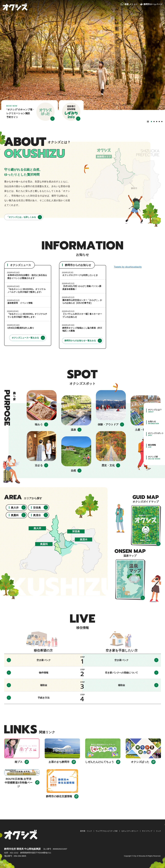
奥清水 (37, 515)
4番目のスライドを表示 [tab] (159, 122)
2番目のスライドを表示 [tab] (154, 122)
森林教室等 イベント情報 (20, 303)
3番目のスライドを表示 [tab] (157, 122)
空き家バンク (44, 660)
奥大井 (15, 508)
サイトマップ (147, 831)
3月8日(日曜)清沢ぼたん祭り (21, 328)
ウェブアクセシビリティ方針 (107, 831)
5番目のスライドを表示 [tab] (162, 122)
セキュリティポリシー (130, 831)
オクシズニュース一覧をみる (25, 338)
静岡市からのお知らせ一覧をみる (80, 341)
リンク (158, 831)
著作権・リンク (86, 831)
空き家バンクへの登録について (121, 673)
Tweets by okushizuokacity (128, 267)
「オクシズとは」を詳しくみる (21, 217)
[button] (129, 4)
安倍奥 (37, 508)
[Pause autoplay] (148, 121)
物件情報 (44, 673)
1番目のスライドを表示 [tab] (151, 122)
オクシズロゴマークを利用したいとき (80, 275)
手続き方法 (44, 698)
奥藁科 (15, 515)
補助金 (44, 685)
